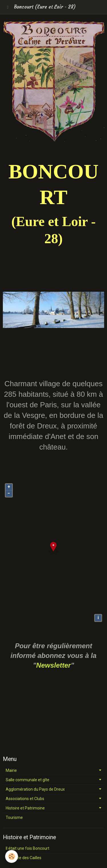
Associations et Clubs (25, 799)
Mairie (11, 770)
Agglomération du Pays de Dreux (35, 789)
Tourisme (14, 817)
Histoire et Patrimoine (25, 808)
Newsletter (53, 665)
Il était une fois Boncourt (28, 848)
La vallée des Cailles (24, 858)
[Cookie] (12, 856)
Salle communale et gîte (28, 780)
